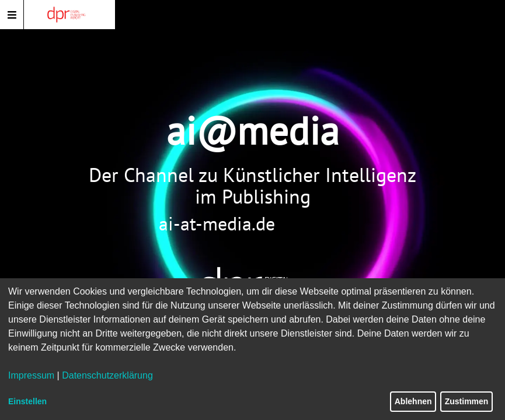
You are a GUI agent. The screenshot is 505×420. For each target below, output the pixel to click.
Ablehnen (413, 401)
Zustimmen (467, 401)
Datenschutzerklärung (107, 375)
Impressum (31, 375)
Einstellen (27, 401)
